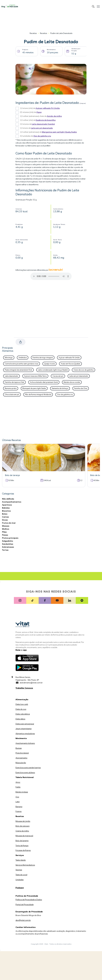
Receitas (33, 33)
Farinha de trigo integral (43, 358)
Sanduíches (8, 544)
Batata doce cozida (72, 382)
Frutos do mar (9, 523)
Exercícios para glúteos (25, 773)
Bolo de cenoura (22, 826)
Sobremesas (8, 547)
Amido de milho (54, 116)
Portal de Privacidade (25, 904)
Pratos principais (10, 538)
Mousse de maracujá (24, 836)
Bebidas (6, 508)
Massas (6, 526)
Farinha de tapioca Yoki (14, 382)
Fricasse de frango (23, 850)
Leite (18, 802)
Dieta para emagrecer (25, 724)
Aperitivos (7, 505)
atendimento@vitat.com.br (31, 683)
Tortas (5, 550)
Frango (19, 811)
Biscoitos (6, 511)
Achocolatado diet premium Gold (44, 382)
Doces (5, 520)
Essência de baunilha (46, 120)
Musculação (21, 763)
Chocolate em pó (12, 394)
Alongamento (21, 758)
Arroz (18, 782)
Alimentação (22, 699)
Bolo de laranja (22, 841)
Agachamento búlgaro (25, 743)
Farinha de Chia (81, 388)
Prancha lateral (22, 753)
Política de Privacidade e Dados (29, 900)
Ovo (17, 797)
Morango (9, 358)
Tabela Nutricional (25, 777)
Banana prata (11, 388)
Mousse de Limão (23, 821)
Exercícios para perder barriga (28, 768)
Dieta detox (20, 719)
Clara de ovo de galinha (84, 370)
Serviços (20, 855)
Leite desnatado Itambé (43, 124)
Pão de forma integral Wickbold (38, 394)
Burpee (19, 748)
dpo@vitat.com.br (23, 920)
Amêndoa (23, 358)
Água (39, 112)
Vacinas (19, 870)
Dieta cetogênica (23, 714)
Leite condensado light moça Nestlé (53, 370)
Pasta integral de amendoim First (18, 370)
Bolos (5, 514)
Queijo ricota (49, 364)
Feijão (18, 787)
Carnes (5, 517)
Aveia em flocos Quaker (70, 364)
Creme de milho (22, 831)
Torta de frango (22, 846)
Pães (4, 532)
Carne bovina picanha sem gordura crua (22, 364)
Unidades (20, 880)
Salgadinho (8, 541)
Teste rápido (21, 860)
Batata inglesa (22, 792)
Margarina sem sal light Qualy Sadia (59, 132)
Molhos (6, 529)
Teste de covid (21, 875)
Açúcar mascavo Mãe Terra (35, 376)
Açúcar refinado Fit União (48, 108)
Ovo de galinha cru (42, 136)
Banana (19, 807)
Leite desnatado (11, 376)
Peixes (5, 535)
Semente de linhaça (60, 388)
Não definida (8, 499)
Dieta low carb (22, 704)
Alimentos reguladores (25, 734)
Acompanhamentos (12, 502)
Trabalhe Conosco (24, 688)
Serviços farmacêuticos (25, 865)
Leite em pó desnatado (42, 128)
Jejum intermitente (24, 729)
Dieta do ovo (21, 709)
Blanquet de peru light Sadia (34, 388)
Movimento (21, 738)
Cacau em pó (58, 376)
